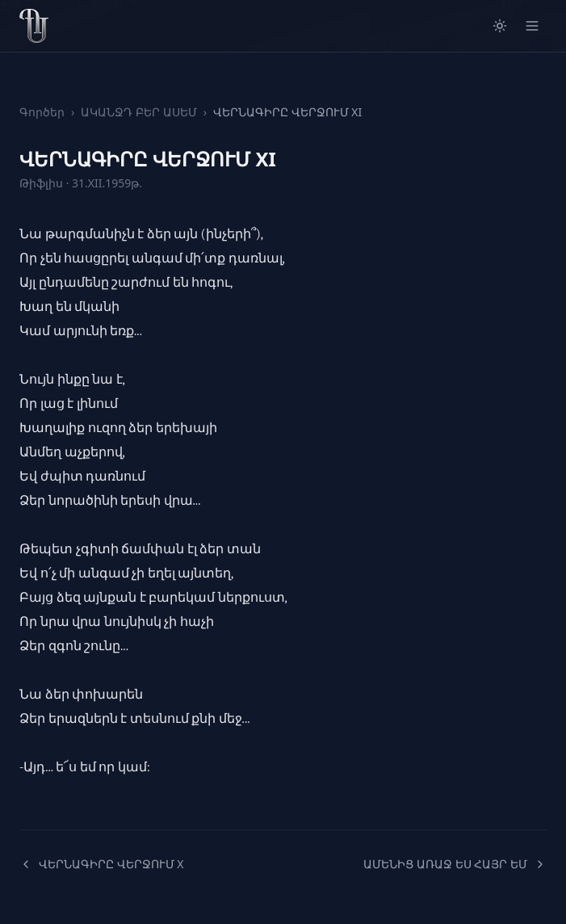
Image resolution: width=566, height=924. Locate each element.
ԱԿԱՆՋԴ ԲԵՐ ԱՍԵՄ (138, 112)
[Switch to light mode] (500, 26)
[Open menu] (532, 26)
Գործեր (42, 112)
